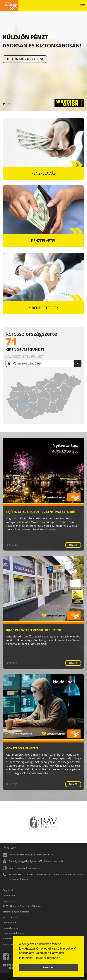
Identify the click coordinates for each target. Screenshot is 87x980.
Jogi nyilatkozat (10, 917)
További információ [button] (48, 958)
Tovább (73, 545)
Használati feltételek (13, 933)
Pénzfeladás (9, 896)
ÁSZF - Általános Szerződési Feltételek (22, 906)
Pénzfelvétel (9, 901)
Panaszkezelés (10, 928)
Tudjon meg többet (22, 59)
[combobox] (43, 363)
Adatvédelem (10, 923)
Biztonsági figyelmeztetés (16, 912)
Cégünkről (8, 890)
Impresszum (9, 944)
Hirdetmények (10, 939)
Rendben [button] (49, 967)
